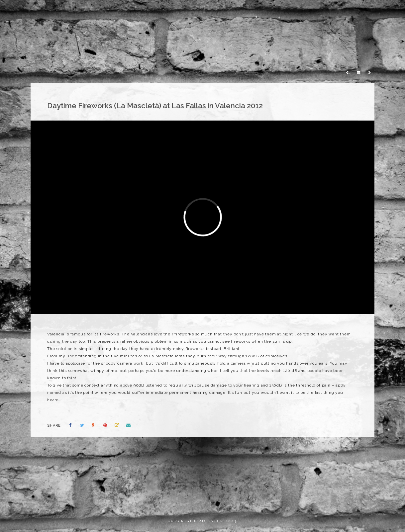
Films (285, 11)
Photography (319, 11)
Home (259, 11)
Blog (354, 11)
